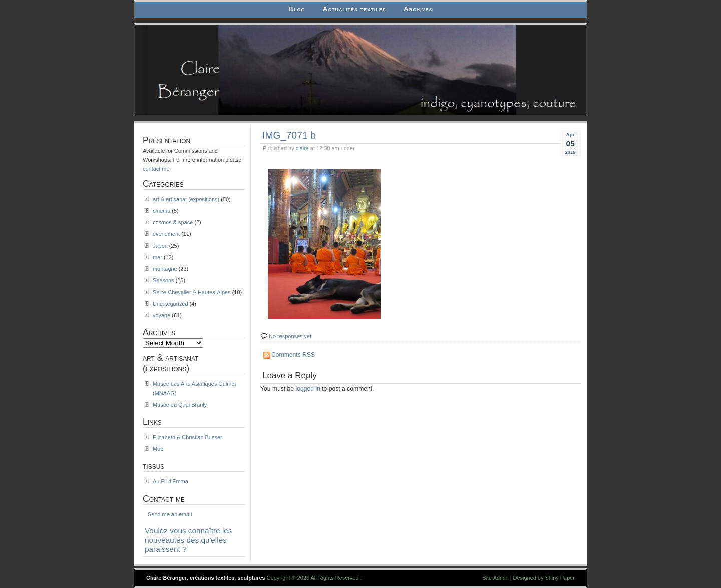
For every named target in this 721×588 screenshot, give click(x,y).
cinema (161, 211)
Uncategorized (170, 304)
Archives (418, 9)
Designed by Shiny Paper (544, 578)
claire (302, 148)
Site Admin (495, 578)
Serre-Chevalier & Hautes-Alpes (192, 292)
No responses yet (290, 336)
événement (166, 234)
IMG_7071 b (289, 135)
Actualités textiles (354, 9)
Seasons (163, 280)
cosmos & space (173, 222)
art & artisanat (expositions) (186, 199)
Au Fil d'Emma (170, 481)
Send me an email (170, 514)
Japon (160, 246)
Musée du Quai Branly (180, 405)
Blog (297, 9)
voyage (161, 315)
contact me (156, 169)
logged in (308, 389)
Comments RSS (293, 355)
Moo (158, 449)
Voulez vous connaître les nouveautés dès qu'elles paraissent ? (189, 540)
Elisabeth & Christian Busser (188, 437)
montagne (165, 269)
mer (157, 257)
